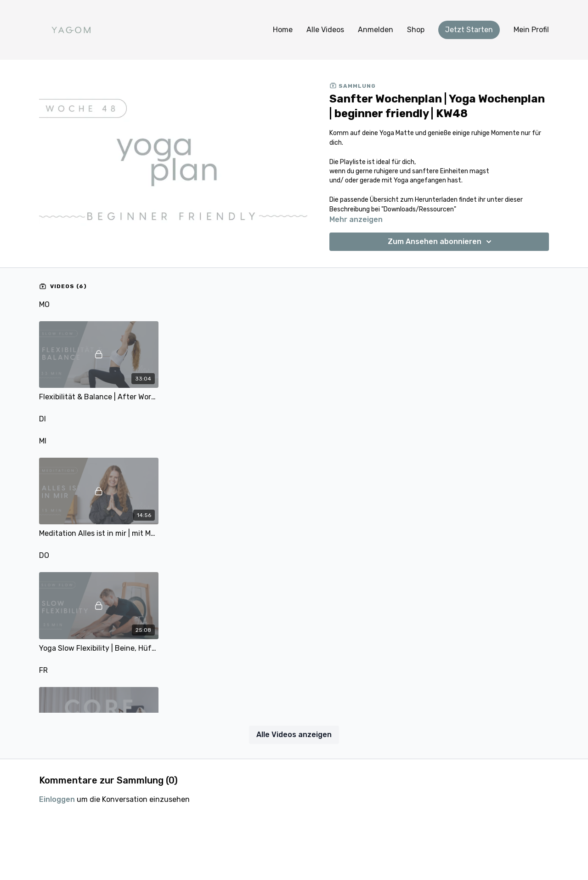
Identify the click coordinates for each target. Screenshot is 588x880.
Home (283, 30)
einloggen (57, 799)
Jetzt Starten (469, 30)
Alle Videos (325, 30)
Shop (416, 30)
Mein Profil (531, 30)
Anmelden (376, 30)
